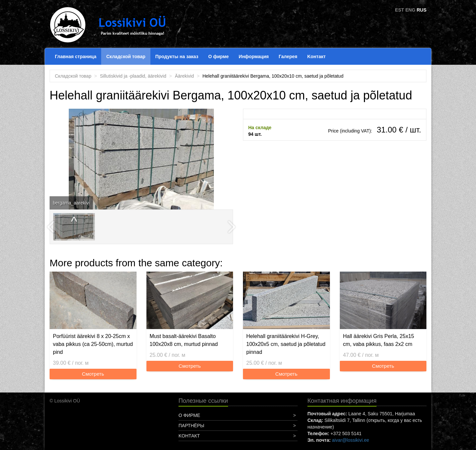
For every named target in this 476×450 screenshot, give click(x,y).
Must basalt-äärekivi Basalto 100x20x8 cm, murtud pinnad (184, 340)
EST (399, 10)
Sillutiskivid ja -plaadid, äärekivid (133, 76)
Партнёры (191, 426)
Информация (254, 56)
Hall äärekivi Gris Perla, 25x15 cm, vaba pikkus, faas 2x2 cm (379, 340)
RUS (421, 10)
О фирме (218, 56)
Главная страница (76, 56)
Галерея (288, 56)
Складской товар (126, 56)
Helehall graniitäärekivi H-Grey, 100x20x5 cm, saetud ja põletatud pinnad (286, 344)
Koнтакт (316, 56)
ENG (410, 10)
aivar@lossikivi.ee (350, 440)
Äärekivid (184, 76)
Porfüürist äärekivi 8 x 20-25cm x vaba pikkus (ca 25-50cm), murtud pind (93, 344)
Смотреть (93, 374)
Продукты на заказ (177, 56)
